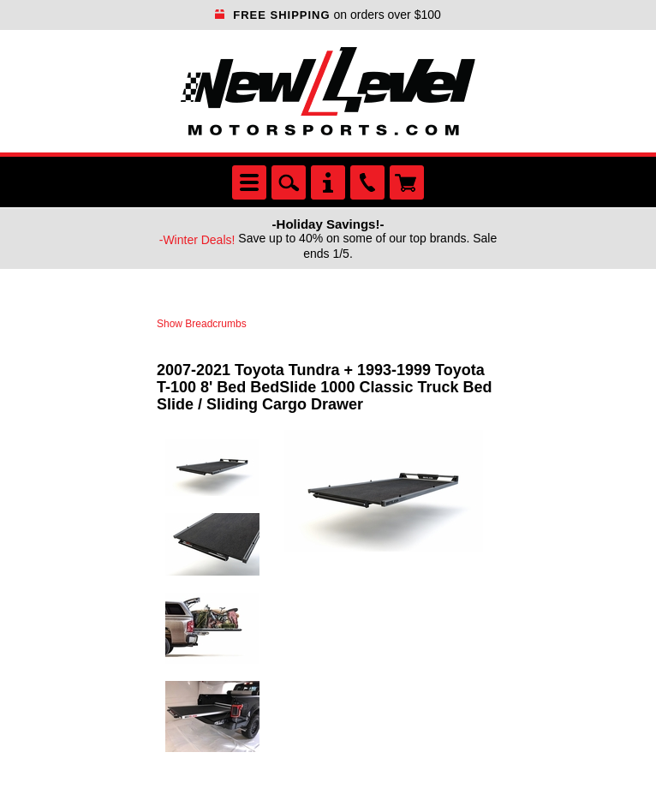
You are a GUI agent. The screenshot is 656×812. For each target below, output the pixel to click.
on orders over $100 (328, 15)
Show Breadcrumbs (202, 324)
